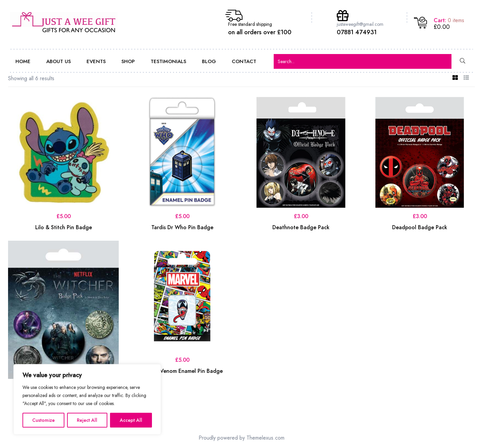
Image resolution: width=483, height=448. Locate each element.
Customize (43, 420)
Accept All (131, 420)
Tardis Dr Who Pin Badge (182, 227)
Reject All (87, 420)
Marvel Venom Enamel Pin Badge (182, 371)
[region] (87, 399)
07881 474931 (357, 32)
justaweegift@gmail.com (360, 24)
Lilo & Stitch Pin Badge (64, 227)
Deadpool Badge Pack (420, 227)
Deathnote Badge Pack (301, 227)
